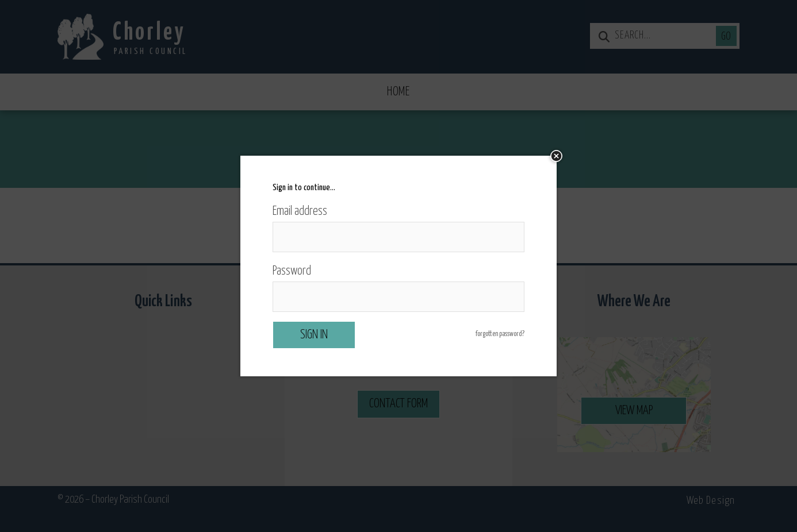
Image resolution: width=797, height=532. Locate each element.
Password (292, 271)
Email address (300, 211)
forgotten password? (500, 334)
